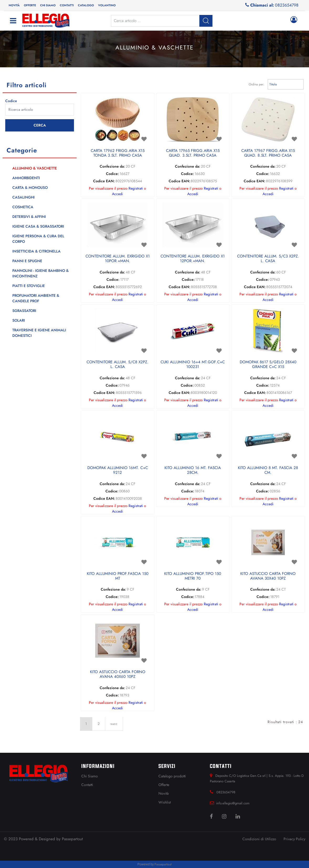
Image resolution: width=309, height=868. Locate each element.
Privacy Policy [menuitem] (294, 839)
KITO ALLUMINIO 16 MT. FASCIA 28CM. (193, 470)
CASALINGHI (23, 197)
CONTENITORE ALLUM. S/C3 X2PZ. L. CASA (268, 259)
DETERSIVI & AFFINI (29, 217)
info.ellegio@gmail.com (233, 803)
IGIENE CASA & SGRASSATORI (38, 226)
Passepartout (72, 839)
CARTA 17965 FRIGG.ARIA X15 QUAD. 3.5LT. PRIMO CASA (193, 153)
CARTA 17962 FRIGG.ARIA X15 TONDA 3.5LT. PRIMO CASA (118, 153)
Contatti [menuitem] (67, 5)
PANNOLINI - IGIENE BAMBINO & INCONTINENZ (41, 273)
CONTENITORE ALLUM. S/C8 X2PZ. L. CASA (118, 365)
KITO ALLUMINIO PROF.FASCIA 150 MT (118, 576)
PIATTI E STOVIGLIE (29, 286)
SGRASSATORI (24, 311)
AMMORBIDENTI (26, 178)
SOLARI (19, 320)
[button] (40, 125)
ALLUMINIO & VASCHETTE (35, 168)
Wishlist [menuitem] (165, 802)
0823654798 (287, 5)
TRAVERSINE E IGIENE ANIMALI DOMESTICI (39, 333)
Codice (11, 101)
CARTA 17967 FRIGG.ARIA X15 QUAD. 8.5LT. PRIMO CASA (268, 153)
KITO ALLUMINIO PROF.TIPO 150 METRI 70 (193, 576)
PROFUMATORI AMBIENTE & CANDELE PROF (36, 298)
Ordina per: (257, 84)
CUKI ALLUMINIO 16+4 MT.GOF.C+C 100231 (193, 365)
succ (114, 724)
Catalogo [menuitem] (86, 5)
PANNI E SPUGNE (27, 261)
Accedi (118, 194)
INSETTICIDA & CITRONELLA (36, 251)
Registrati (136, 188)
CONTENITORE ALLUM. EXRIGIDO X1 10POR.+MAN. (118, 259)
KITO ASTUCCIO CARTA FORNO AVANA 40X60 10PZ (118, 674)
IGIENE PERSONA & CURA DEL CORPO (38, 239)
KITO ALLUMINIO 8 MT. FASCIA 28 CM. (268, 470)
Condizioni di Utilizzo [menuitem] (259, 839)
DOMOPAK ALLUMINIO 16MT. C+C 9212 (118, 470)
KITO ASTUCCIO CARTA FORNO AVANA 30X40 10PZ (268, 576)
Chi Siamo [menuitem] (90, 776)
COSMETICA (23, 207)
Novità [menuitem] (14, 5)
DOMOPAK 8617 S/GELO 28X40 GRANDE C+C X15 (268, 365)
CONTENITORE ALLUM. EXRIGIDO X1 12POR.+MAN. (193, 259)
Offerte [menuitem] (30, 5)
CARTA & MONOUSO (30, 188)
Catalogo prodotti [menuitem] (172, 776)
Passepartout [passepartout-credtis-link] (163, 864)
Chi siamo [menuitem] (48, 5)
